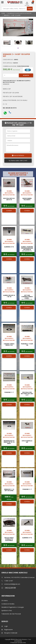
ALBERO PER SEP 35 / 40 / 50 (9, 296)
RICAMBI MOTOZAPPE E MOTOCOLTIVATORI (19, 13)
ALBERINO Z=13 (9, 247)
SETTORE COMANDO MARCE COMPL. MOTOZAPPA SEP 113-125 (27, 298)
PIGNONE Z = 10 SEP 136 (27, 344)
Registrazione (7, 630)
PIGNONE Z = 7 (9, 392)
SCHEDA (9, 211)
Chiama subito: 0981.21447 (18, 161)
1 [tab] (18, 48)
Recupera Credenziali (9, 633)
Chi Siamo (5, 601)
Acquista (24, 75)
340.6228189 (9, 588)
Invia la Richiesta (18, 155)
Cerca (30, 9)
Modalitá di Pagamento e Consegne (13, 607)
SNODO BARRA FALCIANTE (27, 199)
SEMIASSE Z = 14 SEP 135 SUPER (9, 490)
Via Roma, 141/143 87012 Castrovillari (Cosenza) (18, 577)
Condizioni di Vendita (8, 604)
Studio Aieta (23, 643)
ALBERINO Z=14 (27, 538)
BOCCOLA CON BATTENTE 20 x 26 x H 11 (27, 394)
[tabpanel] (7, 43)
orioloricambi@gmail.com (11, 584)
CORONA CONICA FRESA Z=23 (9, 344)
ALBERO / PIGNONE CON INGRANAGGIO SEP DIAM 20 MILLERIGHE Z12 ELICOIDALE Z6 (27, 250)
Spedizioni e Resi (7, 610)
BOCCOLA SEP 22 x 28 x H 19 (9, 199)
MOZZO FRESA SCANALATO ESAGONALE (9, 539)
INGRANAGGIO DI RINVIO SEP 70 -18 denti (9, 442)
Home (3, 13)
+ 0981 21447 (7, 581)
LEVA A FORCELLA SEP (27, 441)
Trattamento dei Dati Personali (11, 614)
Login (5, 626)
